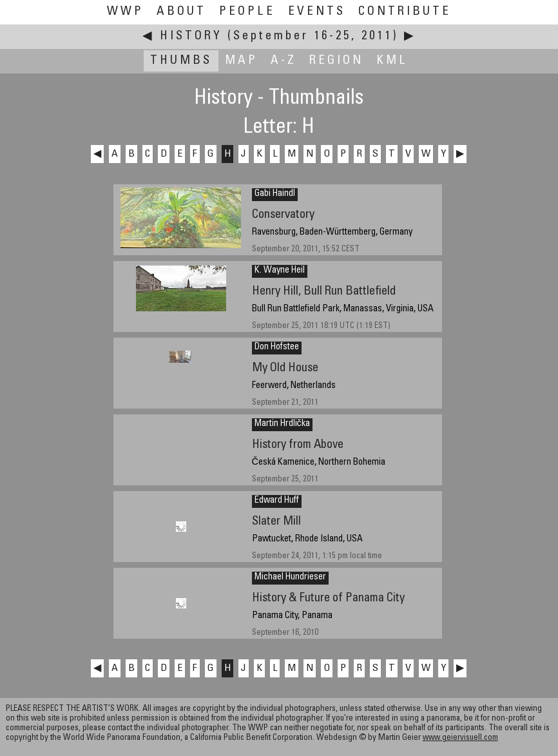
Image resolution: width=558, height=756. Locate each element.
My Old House (285, 368)
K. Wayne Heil (280, 271)
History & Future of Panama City (328, 598)
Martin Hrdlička (282, 424)
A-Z (284, 61)
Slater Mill (276, 522)
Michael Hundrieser (290, 577)
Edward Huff (277, 501)
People (247, 12)
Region (336, 61)
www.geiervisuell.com (460, 738)
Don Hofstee (277, 347)
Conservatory (283, 215)
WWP (125, 12)
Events (317, 12)
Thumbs (181, 61)
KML (392, 61)
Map (241, 61)
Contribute (405, 12)
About (181, 12)
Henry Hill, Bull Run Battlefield (324, 292)
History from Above (298, 445)
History (191, 36)
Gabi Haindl (275, 194)
